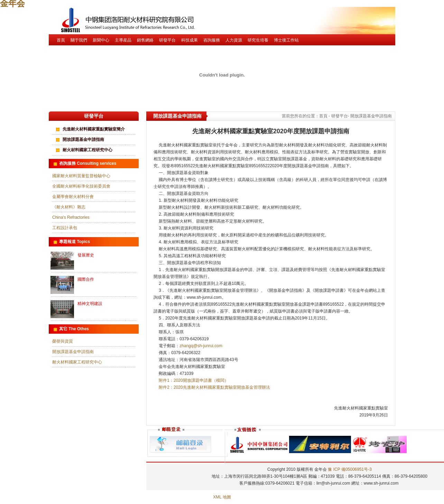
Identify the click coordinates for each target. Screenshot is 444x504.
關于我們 (79, 40)
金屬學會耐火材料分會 (73, 197)
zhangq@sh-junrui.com (201, 346)
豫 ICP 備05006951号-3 (350, 469)
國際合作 (86, 279)
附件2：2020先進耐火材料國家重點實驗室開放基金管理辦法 (214, 387)
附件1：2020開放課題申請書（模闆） (193, 380)
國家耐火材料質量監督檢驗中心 (81, 176)
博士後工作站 (286, 40)
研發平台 (167, 40)
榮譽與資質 (63, 341)
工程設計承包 (65, 228)
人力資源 (234, 40)
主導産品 (123, 40)
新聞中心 (101, 40)
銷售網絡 (145, 40)
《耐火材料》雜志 (69, 207)
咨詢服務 (212, 40)
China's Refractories (71, 217)
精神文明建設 (90, 304)
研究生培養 (258, 40)
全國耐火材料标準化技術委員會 (81, 186)
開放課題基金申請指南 (83, 139)
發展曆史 (86, 255)
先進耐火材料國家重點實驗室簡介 (94, 129)
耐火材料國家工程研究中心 (87, 150)
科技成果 (189, 40)
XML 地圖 (222, 497)
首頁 (61, 40)
